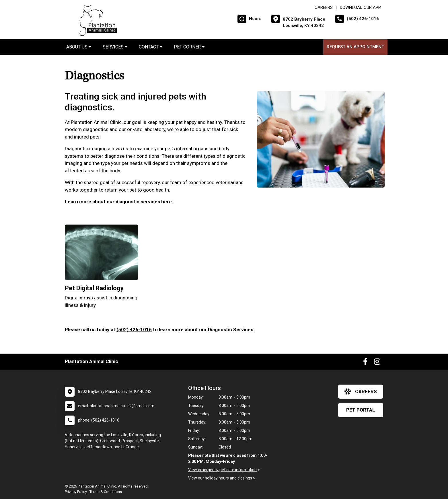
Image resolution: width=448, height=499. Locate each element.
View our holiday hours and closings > (222, 478)
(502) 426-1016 (134, 330)
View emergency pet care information (222, 470)
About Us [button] (79, 47)
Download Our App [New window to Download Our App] (360, 7)
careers (361, 391)
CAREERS (324, 7)
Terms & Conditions (106, 492)
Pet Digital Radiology (94, 288)
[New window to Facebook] (365, 363)
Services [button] (115, 47)
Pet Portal (361, 410)
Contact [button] (151, 47)
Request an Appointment (355, 47)
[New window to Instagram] (377, 363)
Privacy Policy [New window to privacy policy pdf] (76, 492)
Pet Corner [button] (189, 47)
